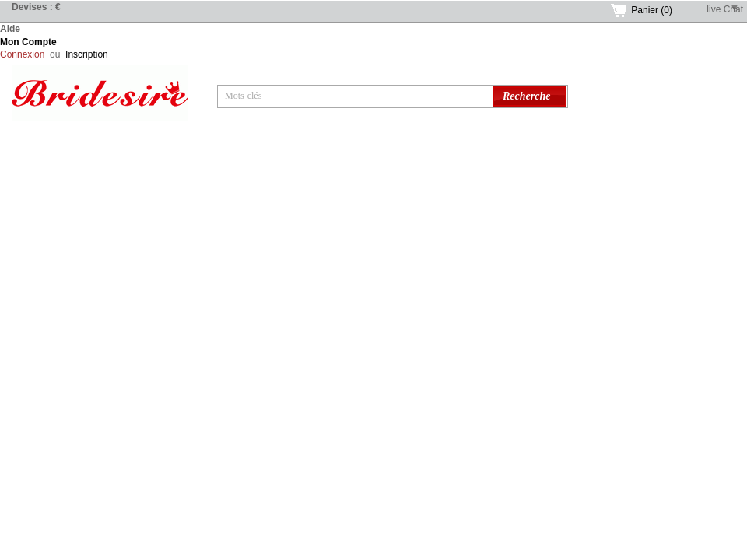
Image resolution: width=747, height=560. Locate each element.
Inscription (87, 54)
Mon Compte (28, 42)
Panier (652, 10)
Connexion (22, 54)
